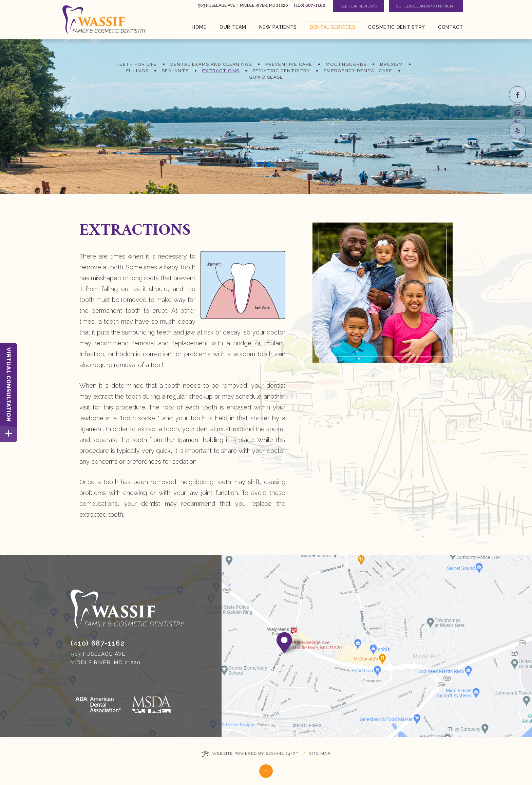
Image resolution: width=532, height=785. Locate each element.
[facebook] (517, 95)
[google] (517, 113)
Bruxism (391, 64)
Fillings (137, 71)
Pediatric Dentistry (282, 71)
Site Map (320, 753)
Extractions (221, 71)
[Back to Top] (266, 771)
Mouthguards (346, 64)
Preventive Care (289, 64)
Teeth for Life (136, 64)
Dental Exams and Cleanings (211, 64)
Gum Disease (266, 77)
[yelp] (517, 131)
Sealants (175, 71)
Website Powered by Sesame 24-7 (250, 754)
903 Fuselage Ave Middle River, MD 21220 (243, 5)
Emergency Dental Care (358, 71)
